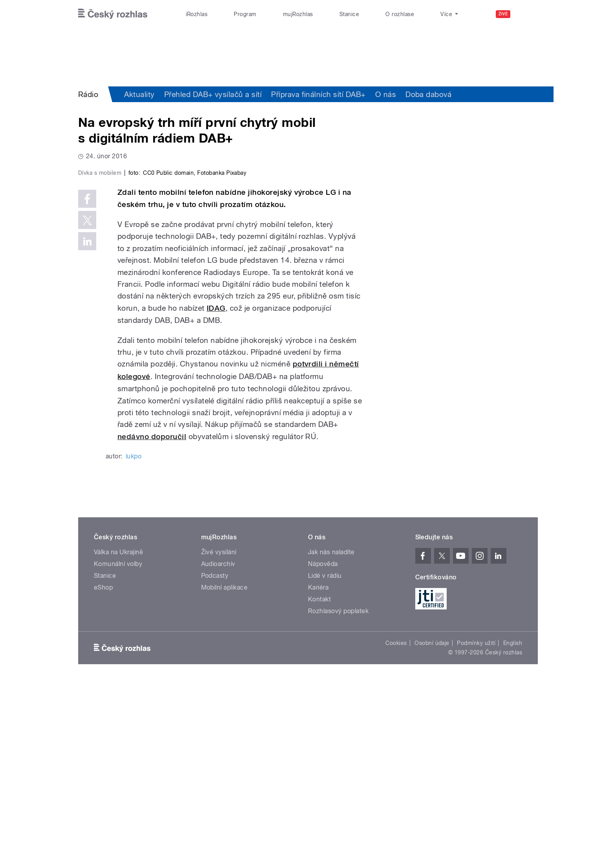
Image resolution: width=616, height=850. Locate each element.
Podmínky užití (476, 810)
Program (245, 14)
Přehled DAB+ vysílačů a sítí (213, 94)
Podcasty (215, 743)
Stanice (349, 14)
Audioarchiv (218, 731)
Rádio (88, 94)
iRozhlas (197, 14)
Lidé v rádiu (325, 743)
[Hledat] (527, 14)
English (513, 810)
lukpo (134, 623)
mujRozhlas (298, 14)
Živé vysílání (219, 719)
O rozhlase (400, 14)
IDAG (216, 475)
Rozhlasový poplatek (338, 778)
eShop (103, 754)
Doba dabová (428, 94)
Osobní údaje (432, 810)
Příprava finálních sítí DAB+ (318, 94)
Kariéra (318, 754)
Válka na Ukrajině (118, 719)
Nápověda (323, 731)
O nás (386, 94)
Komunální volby (118, 731)
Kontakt (319, 766)
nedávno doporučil (152, 603)
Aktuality (139, 94)
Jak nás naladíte (331, 719)
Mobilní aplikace (225, 754)
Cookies (396, 810)
